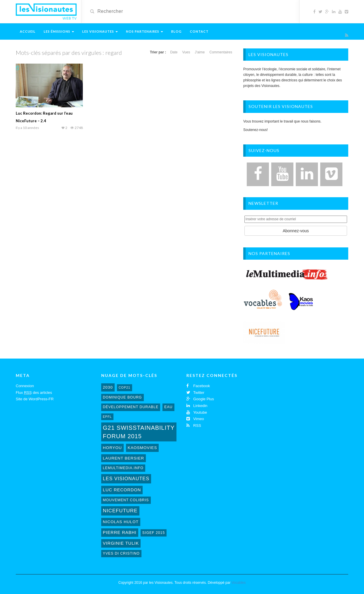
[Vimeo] (331, 174)
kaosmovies (142, 448)
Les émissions (59, 31)
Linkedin (197, 406)
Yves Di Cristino (121, 553)
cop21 (125, 387)
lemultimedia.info (123, 468)
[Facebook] (258, 174)
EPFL (107, 417)
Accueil (28, 31)
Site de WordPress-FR (35, 399)
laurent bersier (124, 458)
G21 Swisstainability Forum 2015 (139, 432)
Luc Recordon (122, 490)
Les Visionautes (100, 31)
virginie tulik (121, 543)
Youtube (197, 412)
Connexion (25, 386)
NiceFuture (120, 511)
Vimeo (195, 419)
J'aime (200, 52)
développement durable (131, 407)
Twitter (195, 393)
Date (174, 52)
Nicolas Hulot (121, 522)
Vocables (239, 583)
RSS (194, 426)
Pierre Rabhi (120, 532)
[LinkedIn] (307, 174)
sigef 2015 (154, 533)
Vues (186, 52)
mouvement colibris (126, 500)
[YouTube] (282, 174)
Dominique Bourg (123, 397)
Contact (199, 31)
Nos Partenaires (145, 31)
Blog (176, 31)
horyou (112, 448)
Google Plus (200, 399)
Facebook (198, 386)
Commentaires (221, 52)
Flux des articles (34, 393)
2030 (108, 387)
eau (168, 407)
